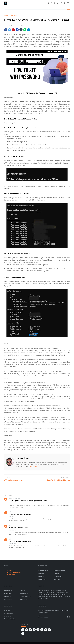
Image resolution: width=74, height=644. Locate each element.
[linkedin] (30, 630)
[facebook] (49, 3)
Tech (10, 539)
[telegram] (23, 630)
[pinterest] (34, 630)
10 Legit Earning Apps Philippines (20, 514)
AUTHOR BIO (11, 574)
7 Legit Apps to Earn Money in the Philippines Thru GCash (28, 501)
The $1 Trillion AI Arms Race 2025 (20, 541)
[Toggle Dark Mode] (62, 3)
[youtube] (55, 3)
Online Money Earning (15, 498)
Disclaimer (7, 616)
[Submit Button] (68, 617)
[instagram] (52, 3)
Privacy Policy (8, 613)
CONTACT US (11, 570)
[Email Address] (52, 617)
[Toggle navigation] (68, 3)
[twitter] (58, 3)
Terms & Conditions (10, 619)
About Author (33, 466)
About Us (7, 611)
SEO (10, 526)
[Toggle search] (65, 3)
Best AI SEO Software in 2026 (18, 528)
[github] (23, 634)
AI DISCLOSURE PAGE (14, 572)
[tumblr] (27, 630)
